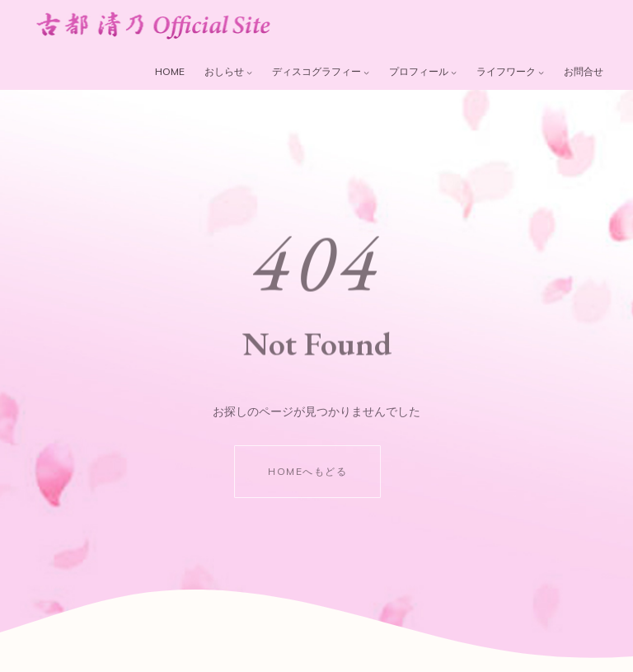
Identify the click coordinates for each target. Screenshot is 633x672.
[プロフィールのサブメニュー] (454, 72)
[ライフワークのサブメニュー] (541, 72)
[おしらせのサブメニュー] (249, 72)
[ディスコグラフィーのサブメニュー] (366, 72)
